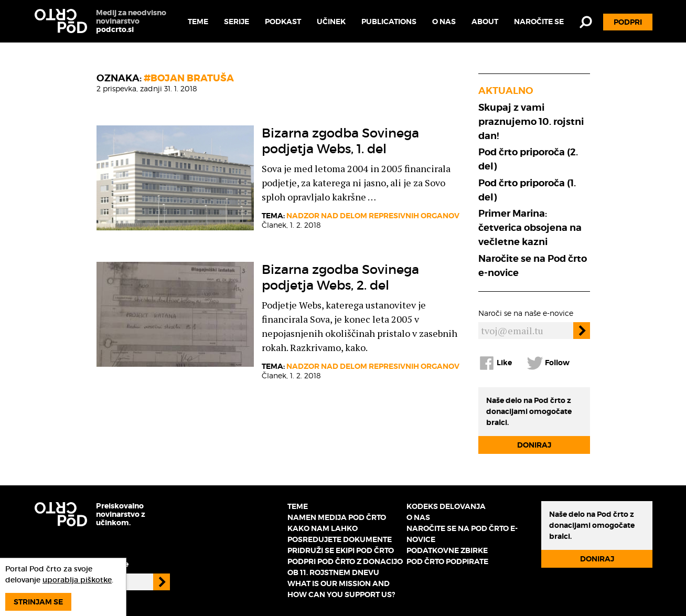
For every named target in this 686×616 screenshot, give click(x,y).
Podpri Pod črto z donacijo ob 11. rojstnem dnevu (345, 567)
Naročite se (539, 22)
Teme (198, 22)
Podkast (283, 22)
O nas (444, 22)
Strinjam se (38, 602)
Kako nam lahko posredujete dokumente (340, 534)
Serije (237, 22)
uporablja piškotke (77, 580)
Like (495, 363)
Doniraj (534, 445)
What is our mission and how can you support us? (341, 589)
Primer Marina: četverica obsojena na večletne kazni (530, 227)
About (485, 22)
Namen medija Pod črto (337, 517)
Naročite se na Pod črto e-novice (533, 265)
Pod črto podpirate (447, 561)
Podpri (628, 22)
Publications (389, 22)
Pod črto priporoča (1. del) (527, 190)
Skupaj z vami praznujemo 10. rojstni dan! (531, 121)
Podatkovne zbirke (447, 550)
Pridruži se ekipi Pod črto (341, 550)
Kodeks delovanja (446, 506)
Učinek (331, 22)
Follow (548, 363)
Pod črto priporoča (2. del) (528, 159)
